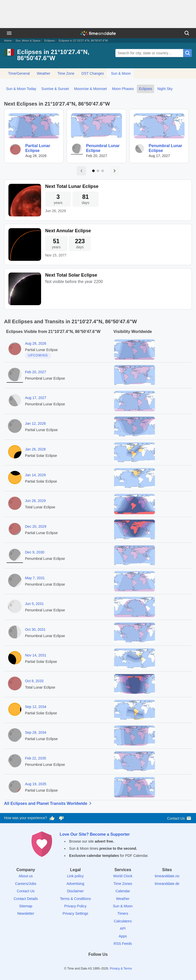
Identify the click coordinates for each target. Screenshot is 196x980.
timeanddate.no (167, 876)
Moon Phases (123, 89)
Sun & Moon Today (21, 89)
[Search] (187, 33)
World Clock (123, 876)
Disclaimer (75, 891)
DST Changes (93, 73)
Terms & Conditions (75, 899)
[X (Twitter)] (89, 964)
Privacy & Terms (121, 969)
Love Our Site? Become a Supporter (95, 834)
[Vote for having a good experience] (52, 818)
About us (26, 876)
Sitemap (26, 906)
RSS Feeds (123, 944)
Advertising (75, 884)
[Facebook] (80, 964)
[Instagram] (107, 964)
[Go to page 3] (103, 171)
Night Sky (165, 89)
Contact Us (180, 818)
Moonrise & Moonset (90, 89)
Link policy (75, 876)
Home (8, 41)
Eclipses (50, 41)
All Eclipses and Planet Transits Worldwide (49, 803)
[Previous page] (81, 171)
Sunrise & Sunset (55, 89)
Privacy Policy (75, 906)
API (123, 929)
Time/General (19, 73)
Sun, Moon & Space (28, 41)
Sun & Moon (121, 73)
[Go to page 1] (93, 171)
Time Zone (66, 73)
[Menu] (9, 33)
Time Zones (123, 884)
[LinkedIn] (98, 964)
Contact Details (26, 899)
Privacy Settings (75, 913)
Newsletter (26, 913)
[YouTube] (116, 964)
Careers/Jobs (26, 884)
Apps (123, 936)
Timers (123, 913)
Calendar (123, 891)
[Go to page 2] (98, 171)
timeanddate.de (167, 884)
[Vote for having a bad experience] (61, 818)
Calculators (123, 921)
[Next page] (115, 171)
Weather (44, 73)
